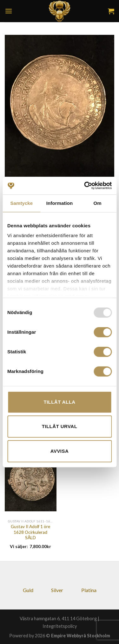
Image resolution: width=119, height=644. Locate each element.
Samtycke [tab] (21, 203)
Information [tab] (60, 203)
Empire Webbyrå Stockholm (81, 636)
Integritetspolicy (60, 626)
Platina (89, 590)
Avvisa (60, 451)
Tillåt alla (59, 402)
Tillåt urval (60, 426)
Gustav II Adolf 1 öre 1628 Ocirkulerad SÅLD (30, 532)
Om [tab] (98, 203)
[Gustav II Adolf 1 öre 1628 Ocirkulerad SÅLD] (31, 477)
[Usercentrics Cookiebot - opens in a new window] (85, 186)
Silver (57, 590)
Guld (28, 590)
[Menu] (9, 11)
